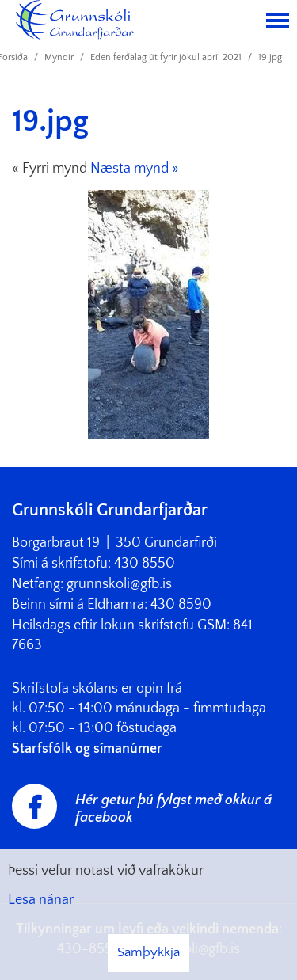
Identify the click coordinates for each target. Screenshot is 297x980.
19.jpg (270, 57)
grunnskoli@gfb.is (119, 584)
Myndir (59, 57)
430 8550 (145, 564)
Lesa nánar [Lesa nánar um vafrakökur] (41, 900)
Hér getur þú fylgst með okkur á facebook (173, 809)
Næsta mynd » (135, 169)
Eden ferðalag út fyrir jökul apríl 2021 (166, 57)
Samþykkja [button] (148, 952)
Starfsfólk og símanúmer (87, 749)
